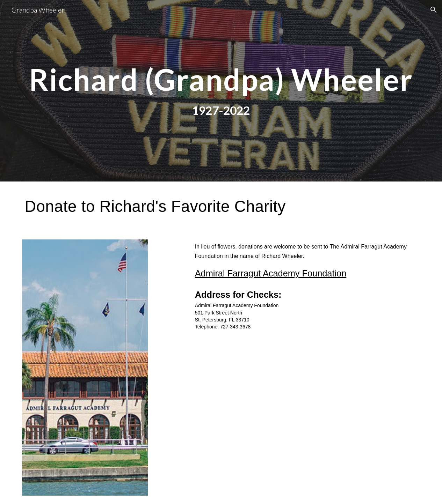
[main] (221, 79)
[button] (434, 10)
